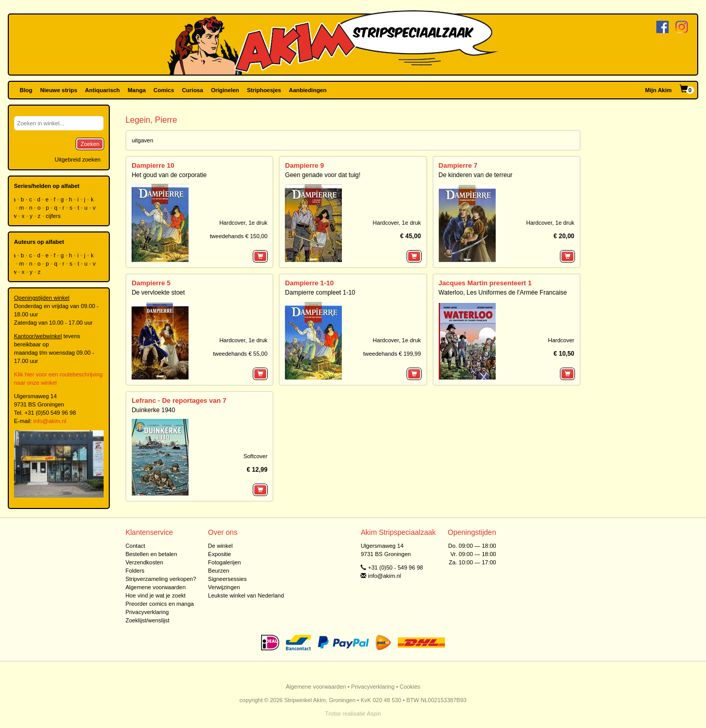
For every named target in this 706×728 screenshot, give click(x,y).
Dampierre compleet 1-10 (320, 293)
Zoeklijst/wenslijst (147, 620)
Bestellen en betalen (151, 554)
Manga (136, 90)
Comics (164, 90)
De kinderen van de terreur (476, 175)
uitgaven (142, 140)
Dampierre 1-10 (309, 283)
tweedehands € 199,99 (392, 354)
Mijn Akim (658, 90)
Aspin (374, 714)
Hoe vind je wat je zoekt (155, 595)
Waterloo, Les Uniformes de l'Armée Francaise (503, 293)
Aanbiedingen (308, 90)
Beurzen (219, 571)
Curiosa (192, 90)
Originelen (225, 90)
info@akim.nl (50, 421)
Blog (26, 90)
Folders (135, 571)
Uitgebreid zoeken (77, 159)
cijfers (54, 216)
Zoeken (90, 144)
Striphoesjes (264, 90)
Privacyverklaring (147, 612)
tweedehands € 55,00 (240, 354)
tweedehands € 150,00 (239, 236)
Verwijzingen (224, 587)
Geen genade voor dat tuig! (322, 175)
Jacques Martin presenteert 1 (485, 283)
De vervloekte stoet (158, 293)
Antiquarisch (102, 90)
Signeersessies (228, 579)
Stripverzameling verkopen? (161, 579)
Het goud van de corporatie (169, 175)
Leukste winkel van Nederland (246, 595)
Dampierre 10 (153, 165)
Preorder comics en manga (160, 604)
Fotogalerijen (225, 562)
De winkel (221, 546)
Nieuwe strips (59, 90)
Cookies (410, 687)
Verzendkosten (144, 562)
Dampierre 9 (304, 165)
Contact (135, 546)
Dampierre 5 (151, 283)
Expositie (220, 554)
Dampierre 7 (458, 165)
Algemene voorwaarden (155, 587)
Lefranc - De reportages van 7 (179, 401)
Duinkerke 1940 (153, 410)
